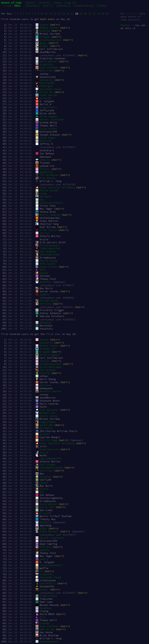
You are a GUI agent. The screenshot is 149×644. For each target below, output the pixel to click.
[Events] (44, 3)
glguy (41, 43)
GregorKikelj (46, 107)
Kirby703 (43, 98)
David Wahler (46, 61)
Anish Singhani (48, 355)
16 (68, 14)
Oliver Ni (44, 92)
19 (81, 14)
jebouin (43, 160)
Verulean (43, 385)
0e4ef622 (43, 282)
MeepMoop (43, 608)
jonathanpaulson (48, 40)
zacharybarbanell (49, 203)
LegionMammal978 (48, 458)
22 (94, 14)
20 (85, 14)
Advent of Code (11, 3)
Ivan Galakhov (47, 410)
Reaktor (126, 25)
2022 (17, 6)
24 (103, 14)
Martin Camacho (48, 215)
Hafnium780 (45, 83)
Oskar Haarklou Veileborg (55, 187)
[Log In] (71, 3)
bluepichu (44, 64)
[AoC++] (48, 6)
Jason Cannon (46, 267)
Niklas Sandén (47, 190)
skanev (42, 589)
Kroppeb (43, 37)
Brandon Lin (46, 349)
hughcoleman (46, 422)
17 (72, 14)
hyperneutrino (47, 449)
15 (64, 14)
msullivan (44, 71)
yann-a (42, 559)
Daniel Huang (46, 261)
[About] (30, 3)
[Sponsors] (63, 6)
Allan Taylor (46, 230)
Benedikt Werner (48, 391)
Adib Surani (46, 264)
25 (107, 14)
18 (77, 14)
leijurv (43, 169)
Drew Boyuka (46, 178)
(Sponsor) (59, 282)
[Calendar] (33, 6)
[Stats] (102, 6)
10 (42, 14)
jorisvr (43, 233)
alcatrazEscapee (48, 367)
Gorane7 (43, 434)
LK (39, 571)
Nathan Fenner (47, 28)
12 (50, 14)
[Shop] (57, 3)
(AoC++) (55, 25)
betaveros (44, 80)
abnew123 (43, 323)
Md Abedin (44, 428)
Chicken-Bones (47, 301)
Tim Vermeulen (47, 175)
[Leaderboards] (84, 6)
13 (55, 14)
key (40, 200)
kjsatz (42, 273)
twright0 (43, 197)
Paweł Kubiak (46, 95)
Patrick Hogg (46, 440)
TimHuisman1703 (48, 248)
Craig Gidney (46, 129)
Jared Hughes (46, 116)
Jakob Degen (46, 138)
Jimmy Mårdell (47, 531)
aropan (42, 46)
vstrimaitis (46, 583)
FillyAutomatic (48, 245)
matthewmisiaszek (49, 468)
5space (42, 25)
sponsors (132, 14)
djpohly (43, 294)
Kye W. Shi (45, 507)
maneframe (44, 425)
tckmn (41, 193)
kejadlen (43, 477)
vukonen (43, 623)
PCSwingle (44, 86)
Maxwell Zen (46, 413)
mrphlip (43, 31)
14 (59, 14)
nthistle (43, 304)
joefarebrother (48, 255)
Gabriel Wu (45, 629)
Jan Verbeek (46, 252)
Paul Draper (46, 465)
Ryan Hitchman (47, 67)
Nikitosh (43, 141)
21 (90, 14)
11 (46, 14)
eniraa (42, 452)
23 (98, 14)
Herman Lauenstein (50, 119)
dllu (40, 270)
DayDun (42, 483)
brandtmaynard (47, 641)
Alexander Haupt (48, 89)
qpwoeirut (44, 172)
